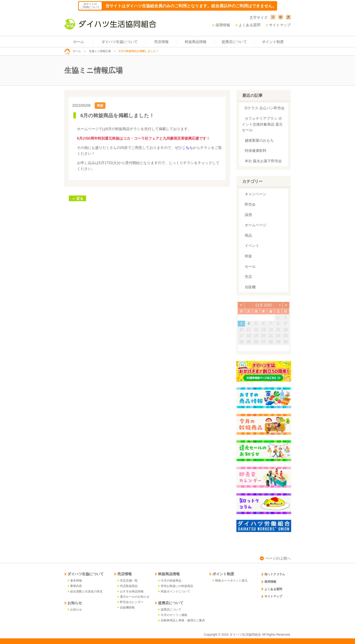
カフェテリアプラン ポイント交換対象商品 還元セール (262, 124)
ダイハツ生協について (120, 42)
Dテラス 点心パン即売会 (265, 108)
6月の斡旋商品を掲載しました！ (117, 116)
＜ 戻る (77, 199)
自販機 (250, 287)
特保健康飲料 (256, 151)
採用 (248, 215)
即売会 (250, 204)
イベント (252, 246)
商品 (248, 235)
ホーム (79, 42)
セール (250, 266)
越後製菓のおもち (259, 140)
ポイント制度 (273, 42)
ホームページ (256, 225)
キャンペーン (256, 194)
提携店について (234, 42)
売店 (248, 277)
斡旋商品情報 (196, 42)
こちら (187, 148)
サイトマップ (278, 25)
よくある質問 (248, 25)
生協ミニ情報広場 (100, 51)
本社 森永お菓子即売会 (263, 161)
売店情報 (161, 42)
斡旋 (100, 105)
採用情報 (221, 25)
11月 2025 (264, 305)
